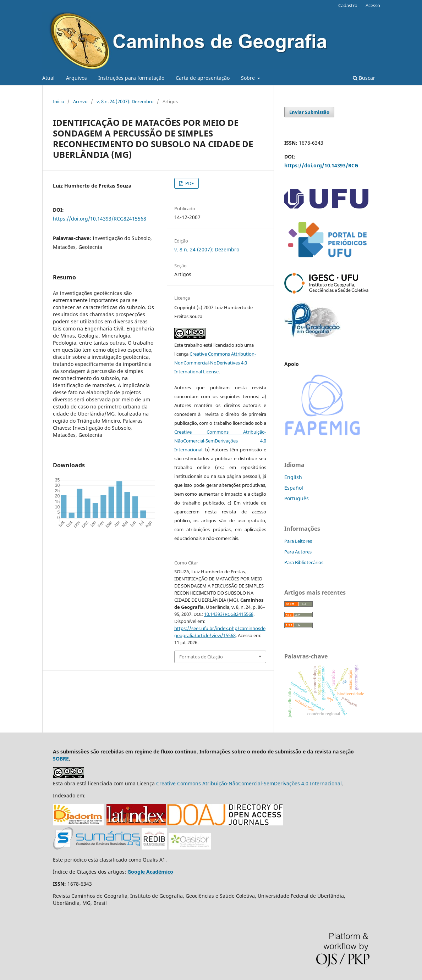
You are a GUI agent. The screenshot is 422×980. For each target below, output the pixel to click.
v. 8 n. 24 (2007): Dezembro (125, 101)
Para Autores (298, 552)
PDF (189, 183)
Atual (48, 78)
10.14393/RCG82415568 (229, 614)
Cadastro (348, 5)
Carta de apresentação (203, 78)
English (293, 477)
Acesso (373, 5)
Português (297, 498)
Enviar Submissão (309, 112)
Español (294, 488)
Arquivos (76, 78)
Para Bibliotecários (304, 562)
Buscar (364, 78)
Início (59, 101)
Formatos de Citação (201, 657)
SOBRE (61, 759)
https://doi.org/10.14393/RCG (321, 165)
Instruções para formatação (131, 78)
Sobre (249, 78)
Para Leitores (298, 541)
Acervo (80, 101)
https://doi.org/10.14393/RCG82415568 (100, 219)
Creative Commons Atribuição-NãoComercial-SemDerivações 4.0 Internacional (220, 441)
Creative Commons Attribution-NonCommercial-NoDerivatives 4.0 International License (215, 363)
